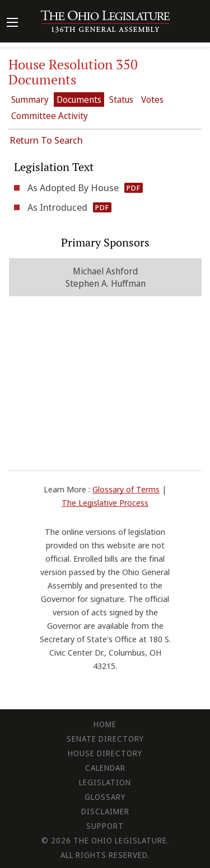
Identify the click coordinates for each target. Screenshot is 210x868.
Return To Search (46, 140)
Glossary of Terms (126, 489)
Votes (152, 99)
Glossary (105, 797)
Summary (30, 99)
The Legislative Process (105, 502)
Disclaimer (105, 811)
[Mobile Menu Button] (12, 23)
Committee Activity (50, 116)
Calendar (105, 768)
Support (105, 826)
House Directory (105, 753)
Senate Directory (105, 739)
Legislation (105, 782)
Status (121, 99)
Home (105, 724)
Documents (79, 99)
